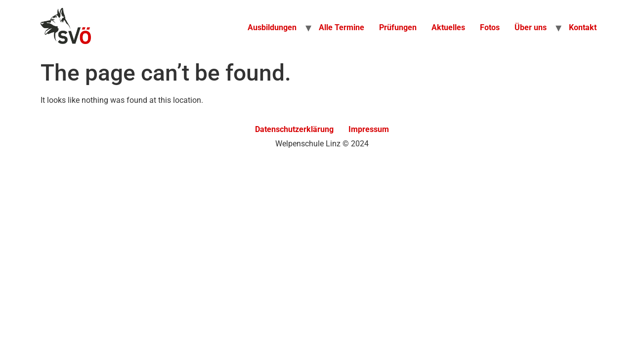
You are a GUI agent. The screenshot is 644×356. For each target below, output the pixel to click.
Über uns (531, 27)
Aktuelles (448, 27)
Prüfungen (398, 27)
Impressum (369, 129)
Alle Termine (342, 27)
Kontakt (583, 27)
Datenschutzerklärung (294, 129)
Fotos (490, 27)
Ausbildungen (272, 27)
